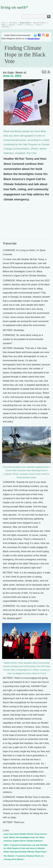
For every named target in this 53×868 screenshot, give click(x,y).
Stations (12, 25)
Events (20, 25)
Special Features (39, 23)
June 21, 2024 (12, 76)
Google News (33, 39)
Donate (39, 25)
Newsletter (5, 27)
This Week (13, 23)
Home (4, 23)
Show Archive (25, 23)
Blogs (4, 25)
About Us (29, 25)
